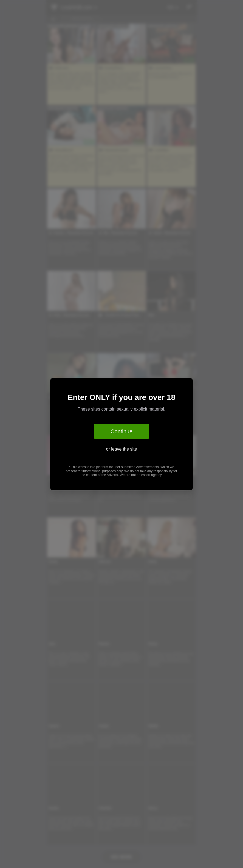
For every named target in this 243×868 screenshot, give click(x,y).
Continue (122, 431)
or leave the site (122, 449)
